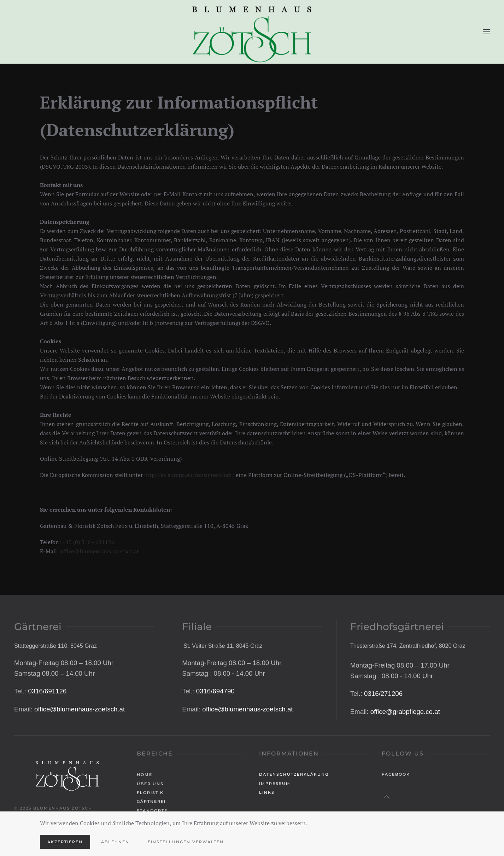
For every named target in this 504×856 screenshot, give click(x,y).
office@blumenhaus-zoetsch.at (99, 551)
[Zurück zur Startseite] (252, 32)
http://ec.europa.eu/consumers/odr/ (189, 475)
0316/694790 (215, 738)
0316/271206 (383, 741)
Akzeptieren (65, 842)
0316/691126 (47, 738)
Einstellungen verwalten (186, 842)
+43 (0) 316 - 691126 (88, 542)
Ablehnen (115, 842)
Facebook (396, 777)
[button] (486, 32)
